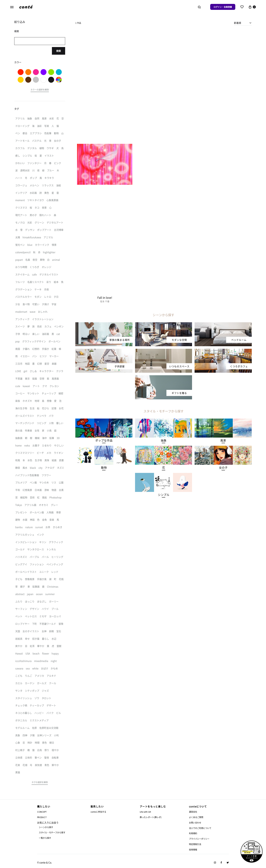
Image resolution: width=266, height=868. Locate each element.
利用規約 (193, 833)
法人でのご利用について (200, 828)
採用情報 (193, 850)
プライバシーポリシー (199, 839)
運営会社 (193, 812)
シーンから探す (46, 827)
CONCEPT (42, 812)
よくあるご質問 (196, 817)
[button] (104, 440)
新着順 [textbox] (237, 23)
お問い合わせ (195, 823)
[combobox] (243, 23)
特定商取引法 (195, 844)
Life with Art (145, 812)
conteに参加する (98, 812)
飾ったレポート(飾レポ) (151, 817)
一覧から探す (45, 838)
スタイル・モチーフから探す (52, 832)
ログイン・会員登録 (223, 7)
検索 (59, 51)
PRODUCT (42, 817)
